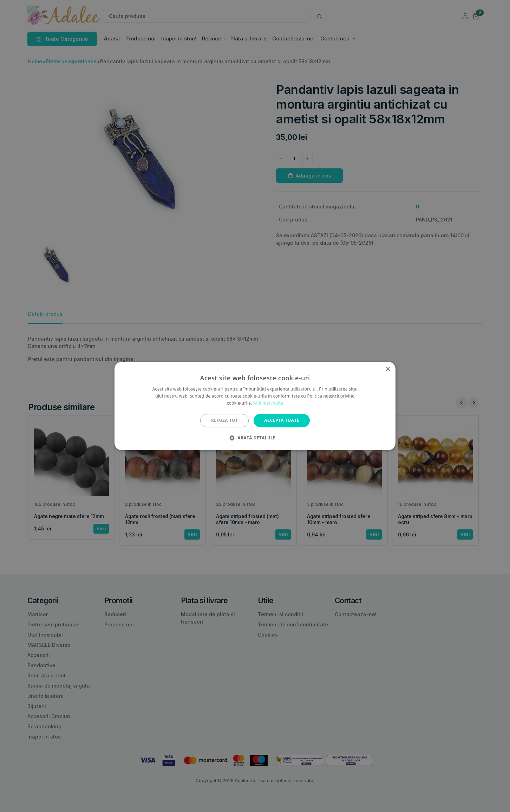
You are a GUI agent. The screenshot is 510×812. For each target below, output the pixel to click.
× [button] (388, 369)
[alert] (255, 406)
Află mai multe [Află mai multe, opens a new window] (268, 403)
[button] (255, 438)
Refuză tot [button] (224, 420)
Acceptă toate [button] (282, 420)
